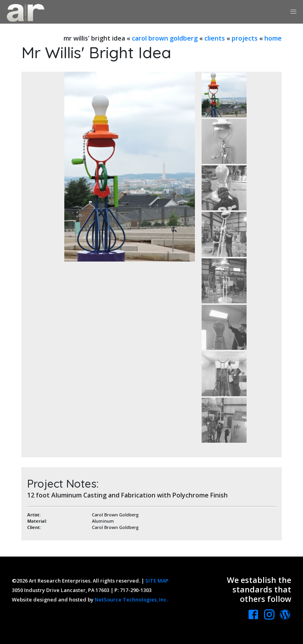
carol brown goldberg (165, 38)
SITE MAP (157, 581)
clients (215, 38)
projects (245, 38)
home (273, 38)
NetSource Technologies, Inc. (131, 599)
